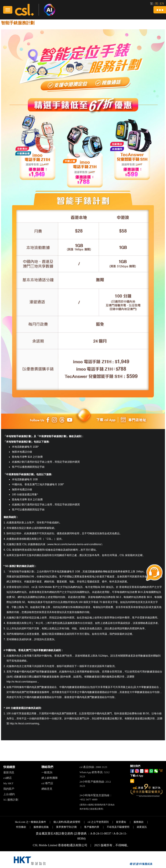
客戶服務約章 (92, 827)
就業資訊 (142, 827)
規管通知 (121, 822)
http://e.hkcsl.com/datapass (22, 682)
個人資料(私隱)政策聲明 (67, 822)
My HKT (8, 783)
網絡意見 (47, 789)
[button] (160, 10)
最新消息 (9, 772)
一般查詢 (47, 772)
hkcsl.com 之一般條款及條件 (31, 822)
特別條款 (21, 827)
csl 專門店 (47, 783)
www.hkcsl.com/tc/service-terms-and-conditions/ (75, 544)
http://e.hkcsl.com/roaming (24, 724)
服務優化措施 (41, 827)
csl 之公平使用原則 (98, 822)
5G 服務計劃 (11, 800)
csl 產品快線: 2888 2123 (93, 767)
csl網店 (8, 778)
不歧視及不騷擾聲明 (118, 827)
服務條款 (139, 822)
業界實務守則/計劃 (66, 827)
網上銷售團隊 (50, 778)
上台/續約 (9, 794)
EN (162, 4)
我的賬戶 (9, 789)
